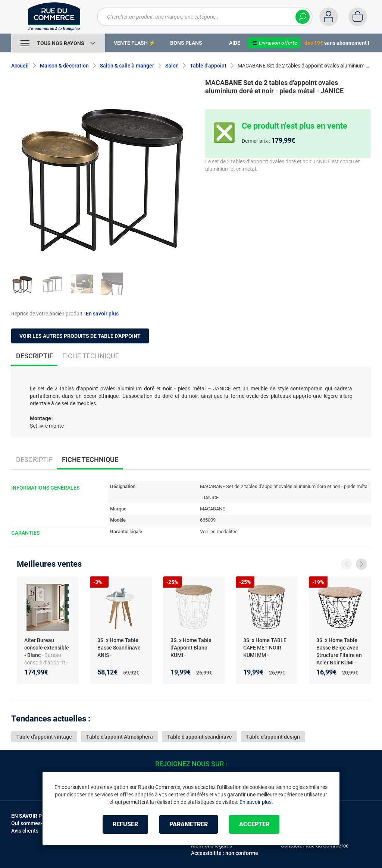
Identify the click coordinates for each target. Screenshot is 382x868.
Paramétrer (189, 824)
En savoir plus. (256, 802)
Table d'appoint (208, 66)
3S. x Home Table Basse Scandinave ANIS (119, 648)
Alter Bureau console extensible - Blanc (47, 648)
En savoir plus (102, 314)
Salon (172, 66)
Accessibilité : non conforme (225, 853)
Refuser (125, 824)
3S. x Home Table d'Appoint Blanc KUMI (191, 648)
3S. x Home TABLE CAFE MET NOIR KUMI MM (265, 648)
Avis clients (25, 831)
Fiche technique (91, 356)
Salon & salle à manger (127, 66)
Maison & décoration (64, 66)
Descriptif (34, 460)
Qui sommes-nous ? (35, 823)
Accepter (254, 824)
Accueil (20, 66)
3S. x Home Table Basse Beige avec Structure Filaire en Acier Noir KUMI (339, 651)
